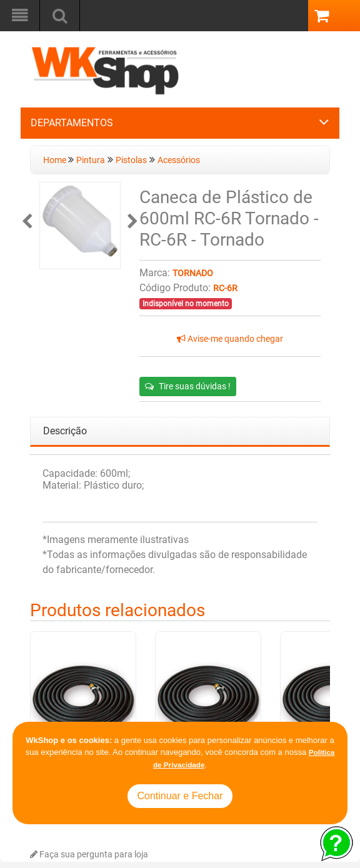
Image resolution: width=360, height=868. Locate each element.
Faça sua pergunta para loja (89, 855)
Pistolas (131, 160)
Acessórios (179, 160)
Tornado (193, 273)
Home (56, 160)
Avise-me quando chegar (230, 339)
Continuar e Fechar (180, 796)
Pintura (91, 160)
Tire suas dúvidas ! (188, 386)
